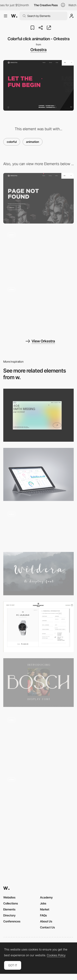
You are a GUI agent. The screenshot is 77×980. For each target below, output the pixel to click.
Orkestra (38, 50)
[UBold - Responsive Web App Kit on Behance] (38, 474)
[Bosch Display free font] (38, 683)
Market (45, 909)
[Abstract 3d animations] (38, 740)
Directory (9, 915)
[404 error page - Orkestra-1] (38, 198)
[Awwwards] (14, 16)
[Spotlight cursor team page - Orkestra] (38, 308)
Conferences (12, 921)
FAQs (43, 915)
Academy (46, 897)
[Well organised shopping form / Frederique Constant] (38, 627)
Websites (9, 897)
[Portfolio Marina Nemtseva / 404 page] (38, 415)
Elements (9, 909)
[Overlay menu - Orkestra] (38, 253)
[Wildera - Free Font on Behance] (38, 574)
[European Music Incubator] (38, 526)
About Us (46, 921)
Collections (11, 903)
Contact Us (47, 927)
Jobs (43, 903)
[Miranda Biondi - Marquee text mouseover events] (38, 798)
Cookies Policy (56, 955)
